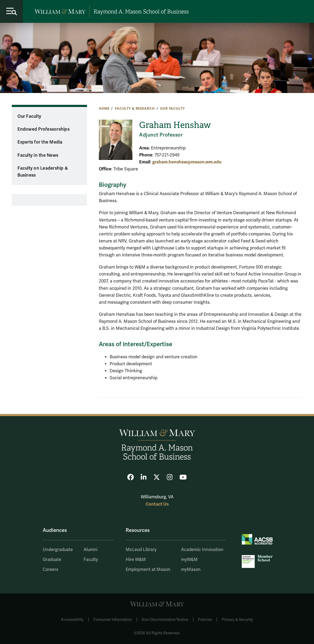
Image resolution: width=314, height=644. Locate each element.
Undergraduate (58, 550)
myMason (191, 570)
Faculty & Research (135, 109)
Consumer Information (113, 620)
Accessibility (72, 620)
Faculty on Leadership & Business (43, 172)
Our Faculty (172, 109)
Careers (50, 570)
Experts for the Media (40, 142)
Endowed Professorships (44, 129)
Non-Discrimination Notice (165, 620)
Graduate (52, 560)
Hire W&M (136, 560)
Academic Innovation (202, 550)
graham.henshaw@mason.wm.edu (187, 162)
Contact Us (157, 504)
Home (104, 109)
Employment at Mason (148, 570)
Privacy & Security (237, 620)
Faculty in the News (38, 155)
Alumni (91, 550)
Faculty (91, 560)
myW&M (189, 560)
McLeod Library (141, 550)
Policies (205, 620)
